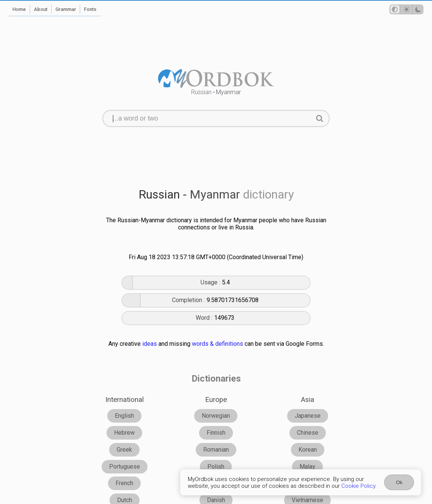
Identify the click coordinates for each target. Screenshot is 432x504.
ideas (150, 344)
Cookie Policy (358, 486)
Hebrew (124, 433)
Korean (308, 450)
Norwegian (216, 416)
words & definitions (218, 344)
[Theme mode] (406, 9)
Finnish (216, 433)
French (124, 483)
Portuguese (125, 467)
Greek (124, 450)
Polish (216, 467)
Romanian (216, 450)
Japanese (308, 416)
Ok (399, 482)
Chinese (308, 433)
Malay (307, 467)
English (124, 416)
